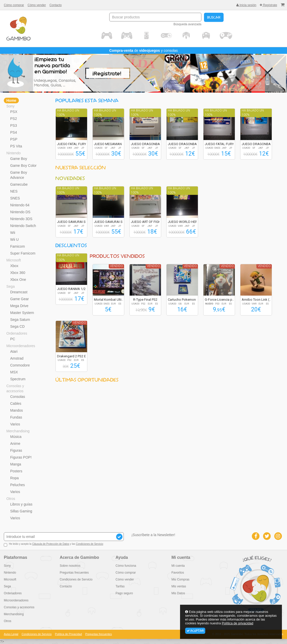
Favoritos (178, 573)
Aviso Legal (11, 634)
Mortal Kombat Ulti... (109, 300)
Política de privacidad (238, 623)
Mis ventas (179, 586)
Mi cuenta (178, 566)
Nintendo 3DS (21, 219)
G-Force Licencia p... (220, 300)
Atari (14, 351)
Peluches (18, 485)
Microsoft (14, 260)
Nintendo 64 (20, 205)
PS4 (13, 132)
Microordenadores (21, 346)
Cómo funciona (126, 566)
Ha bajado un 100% (68, 113)
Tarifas (120, 586)
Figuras (16, 450)
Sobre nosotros (70, 566)
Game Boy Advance (19, 175)
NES (14, 191)
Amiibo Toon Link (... (257, 300)
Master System (22, 313)
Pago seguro (124, 593)
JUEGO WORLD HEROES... (187, 222)
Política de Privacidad (69, 634)
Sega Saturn (20, 320)
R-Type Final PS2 (145, 300)
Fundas (16, 417)
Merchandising (18, 431)
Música (16, 437)
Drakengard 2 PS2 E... (73, 356)
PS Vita (16, 146)
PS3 (13, 125)
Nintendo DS (20, 212)
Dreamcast (19, 292)
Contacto (56, 5)
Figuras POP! (21, 457)
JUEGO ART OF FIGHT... (148, 222)
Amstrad (17, 358)
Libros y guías (21, 504)
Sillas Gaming (21, 511)
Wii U (14, 239)
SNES (15, 198)
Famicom (18, 246)
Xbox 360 (18, 273)
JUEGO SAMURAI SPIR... (75, 222)
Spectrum (18, 379)
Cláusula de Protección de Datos (51, 544)
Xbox (14, 266)
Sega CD (17, 326)
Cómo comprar (14, 5)
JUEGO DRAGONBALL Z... (150, 144)
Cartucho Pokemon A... (184, 300)
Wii (13, 233)
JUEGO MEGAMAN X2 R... (113, 144)
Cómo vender (37, 5)
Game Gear (19, 299)
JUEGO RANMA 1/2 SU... (75, 289)
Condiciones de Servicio (90, 544)
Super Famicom (23, 253)
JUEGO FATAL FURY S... (74, 144)
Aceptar (195, 631)
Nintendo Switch (23, 226)
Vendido (117, 266)
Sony (10, 106)
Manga (16, 464)
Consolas (18, 397)
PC (13, 339)
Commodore (20, 365)
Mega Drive (19, 306)
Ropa (14, 478)
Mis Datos (178, 593)
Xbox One (18, 280)
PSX (14, 112)
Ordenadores (17, 333)
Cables (16, 403)
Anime (15, 444)
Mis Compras (180, 579)
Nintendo (13, 153)
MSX (14, 372)
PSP (14, 139)
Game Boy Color (23, 166)
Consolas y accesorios (15, 388)
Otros (11, 499)
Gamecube (19, 184)
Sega (11, 286)
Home (11, 100)
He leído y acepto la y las (53, 545)
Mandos (17, 410)
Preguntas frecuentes (74, 573)
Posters (16, 471)
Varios (15, 424)
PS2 (13, 119)
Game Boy (19, 159)
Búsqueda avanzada (187, 24)
